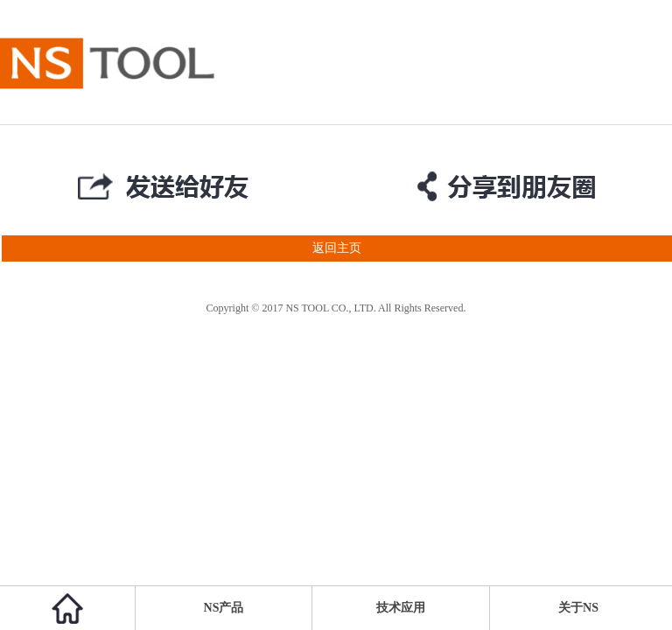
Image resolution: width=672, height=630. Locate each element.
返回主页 (181, 248)
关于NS (578, 608)
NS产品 (224, 608)
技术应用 (401, 608)
